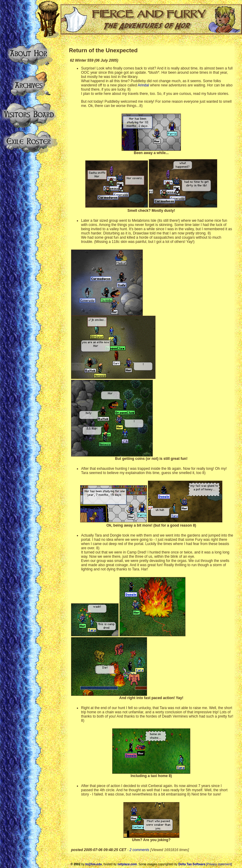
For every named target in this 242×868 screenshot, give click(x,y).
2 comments (139, 850)
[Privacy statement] (219, 864)
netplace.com (127, 864)
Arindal (143, 85)
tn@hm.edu (94, 864)
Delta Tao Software (192, 864)
